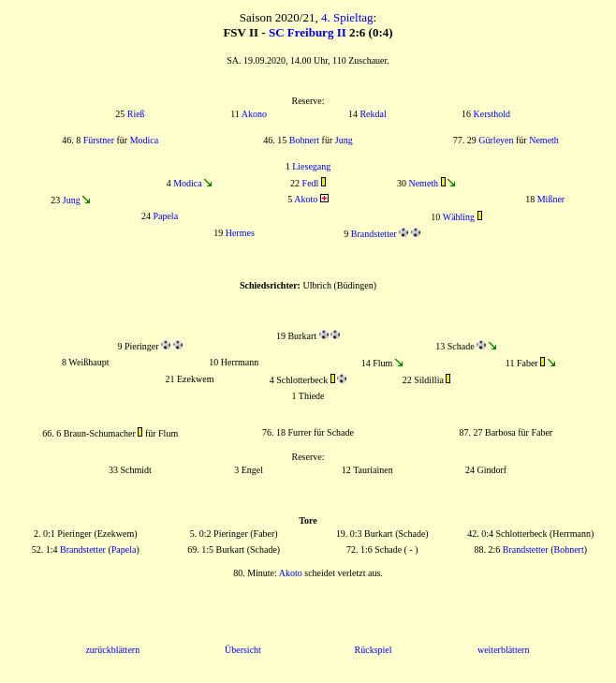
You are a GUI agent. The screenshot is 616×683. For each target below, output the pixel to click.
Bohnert (304, 140)
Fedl (311, 183)
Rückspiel (374, 650)
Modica (145, 140)
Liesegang (311, 166)
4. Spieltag (347, 17)
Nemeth (544, 140)
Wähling (459, 217)
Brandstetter (374, 234)
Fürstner (99, 140)
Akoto (306, 199)
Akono (254, 114)
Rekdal (373, 114)
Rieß (136, 114)
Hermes (240, 233)
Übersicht (243, 650)
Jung (344, 140)
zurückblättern (112, 650)
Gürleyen (496, 140)
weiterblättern (504, 650)
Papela (165, 216)
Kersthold (492, 114)
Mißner (551, 199)
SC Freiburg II (308, 32)
